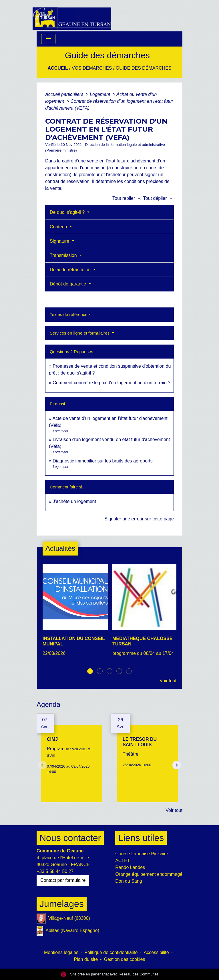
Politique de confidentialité (111, 952)
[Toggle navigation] (48, 39)
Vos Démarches (92, 68)
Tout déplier (159, 198)
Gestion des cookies (124, 959)
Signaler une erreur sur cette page (139, 519)
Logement (101, 94)
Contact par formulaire (63, 880)
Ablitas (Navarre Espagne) (68, 931)
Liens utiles (141, 838)
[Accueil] (72, 16)
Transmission (64, 255)
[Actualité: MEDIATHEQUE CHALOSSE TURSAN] (144, 613)
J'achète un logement (74, 501)
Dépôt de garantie (69, 284)
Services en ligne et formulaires (80, 333)
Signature (60, 241)
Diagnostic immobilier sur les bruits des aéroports (102, 461)
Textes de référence (69, 314)
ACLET (123, 861)
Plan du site (86, 959)
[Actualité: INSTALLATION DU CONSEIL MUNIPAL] (75, 613)
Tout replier (128, 198)
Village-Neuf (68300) (63, 918)
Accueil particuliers (65, 94)
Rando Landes (130, 867)
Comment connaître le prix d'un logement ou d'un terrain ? (112, 383)
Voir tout (168, 681)
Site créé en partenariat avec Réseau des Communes (110, 974)
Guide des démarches (144, 68)
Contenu (59, 227)
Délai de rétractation (71, 270)
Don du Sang (129, 881)
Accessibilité (156, 952)
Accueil (58, 68)
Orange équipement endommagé (149, 874)
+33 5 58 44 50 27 (55, 871)
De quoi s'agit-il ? (68, 212)
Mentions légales (61, 952)
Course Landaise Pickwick (142, 854)
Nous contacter (70, 838)
